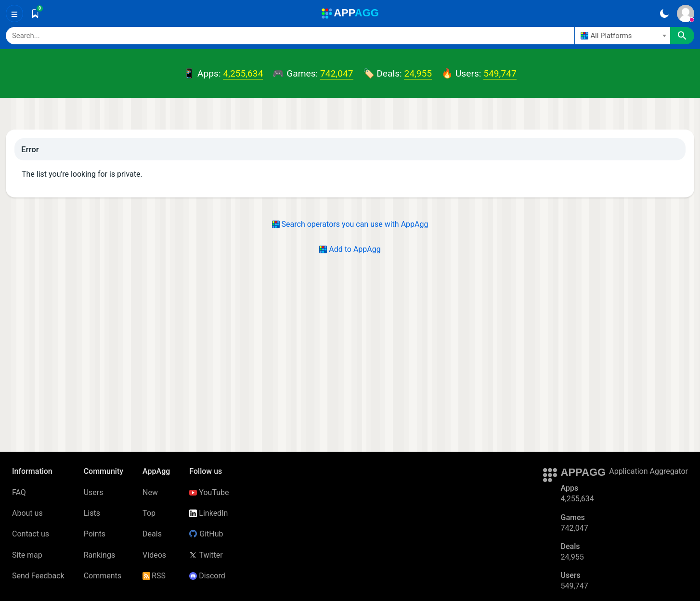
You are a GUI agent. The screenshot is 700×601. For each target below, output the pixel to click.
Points (95, 534)
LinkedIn (208, 513)
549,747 (500, 73)
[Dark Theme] (664, 13)
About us (27, 513)
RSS (154, 576)
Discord (207, 576)
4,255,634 (243, 73)
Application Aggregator (648, 471)
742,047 (337, 73)
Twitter (206, 555)
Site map (27, 555)
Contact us (31, 534)
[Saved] (35, 13)
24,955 (418, 73)
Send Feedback (38, 576)
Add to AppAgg (350, 249)
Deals (152, 534)
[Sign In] (686, 13)
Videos (154, 555)
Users (94, 492)
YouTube (209, 492)
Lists (92, 513)
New (150, 492)
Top (149, 513)
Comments (103, 576)
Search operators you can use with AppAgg (350, 224)
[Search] (290, 36)
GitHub (206, 534)
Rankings (99, 555)
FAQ (19, 492)
